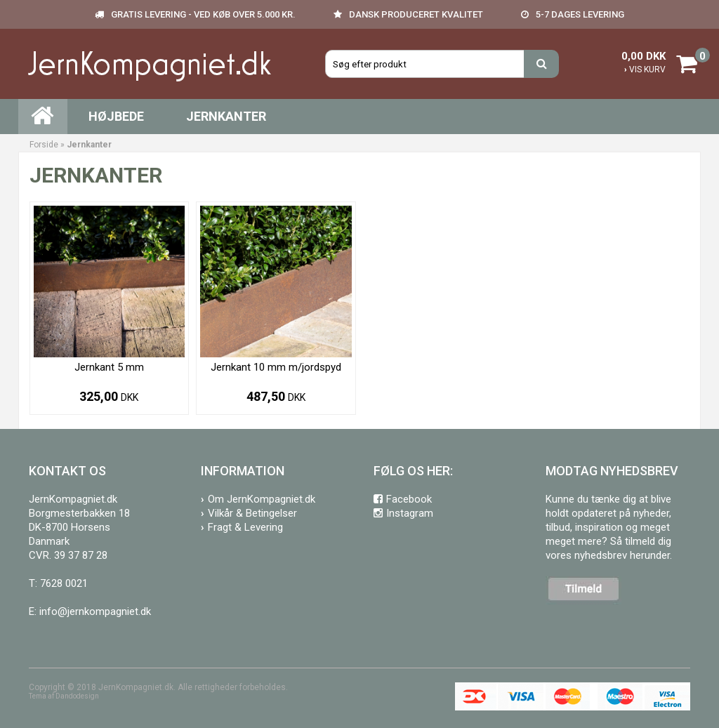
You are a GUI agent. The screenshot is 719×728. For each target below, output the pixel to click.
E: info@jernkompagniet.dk (90, 611)
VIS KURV (645, 70)
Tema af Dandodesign (64, 696)
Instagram (410, 513)
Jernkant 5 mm (109, 367)
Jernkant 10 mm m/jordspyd (276, 367)
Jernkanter (226, 116)
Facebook (409, 499)
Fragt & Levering (245, 527)
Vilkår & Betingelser (252, 513)
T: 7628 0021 (58, 583)
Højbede (116, 116)
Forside (44, 145)
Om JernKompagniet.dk (262, 499)
